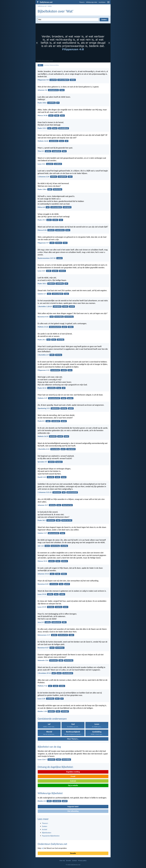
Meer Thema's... (73, 739)
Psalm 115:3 (42, 128)
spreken (48, 151)
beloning (59, 355)
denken (73, 80)
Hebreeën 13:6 (43, 660)
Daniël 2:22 (42, 477)
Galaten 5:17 (42, 533)
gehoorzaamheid (72, 492)
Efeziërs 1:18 (42, 711)
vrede (52, 243)
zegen (48, 421)
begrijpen (59, 462)
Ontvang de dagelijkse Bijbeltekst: (56, 767)
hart (61, 220)
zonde (49, 271)
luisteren (54, 177)
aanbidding (51, 103)
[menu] (108, 3)
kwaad (64, 398)
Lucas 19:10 (42, 594)
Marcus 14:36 (43, 115)
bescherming (58, 189)
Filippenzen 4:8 (43, 80)
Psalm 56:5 (42, 520)
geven (49, 220)
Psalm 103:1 (42, 284)
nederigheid (67, 207)
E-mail (73, 776)
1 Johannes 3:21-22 (45, 492)
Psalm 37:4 (42, 220)
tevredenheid (55, 370)
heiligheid (51, 284)
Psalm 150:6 (42, 103)
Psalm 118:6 (42, 189)
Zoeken (50, 6)
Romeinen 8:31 (43, 317)
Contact (74, 861)
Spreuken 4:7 (42, 462)
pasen (51, 116)
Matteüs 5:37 (42, 398)
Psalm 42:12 (42, 388)
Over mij (62, 861)
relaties (62, 686)
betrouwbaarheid (55, 327)
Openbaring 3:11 (44, 408)
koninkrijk (53, 436)
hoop (59, 388)
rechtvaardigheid (63, 80)
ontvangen (65, 711)
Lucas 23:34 (42, 607)
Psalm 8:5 (41, 421)
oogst (67, 294)
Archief (45, 829)
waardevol (51, 759)
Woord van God (67, 505)
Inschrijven (102, 2)
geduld (71, 408)
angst (50, 189)
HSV (40, 65)
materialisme (54, 141)
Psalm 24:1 (42, 340)
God (49, 128)
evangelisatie (56, 151)
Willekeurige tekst (92, 2)
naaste (56, 686)
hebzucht (51, 230)
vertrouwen (57, 492)
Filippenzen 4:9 (43, 243)
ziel (67, 141)
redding (50, 594)
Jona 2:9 (41, 622)
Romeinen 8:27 (43, 648)
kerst (57, 699)
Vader (57, 116)
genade (64, 421)
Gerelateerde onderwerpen (52, 719)
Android (73, 781)
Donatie (73, 853)
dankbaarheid (56, 622)
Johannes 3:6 (42, 90)
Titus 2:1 (41, 151)
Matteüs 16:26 (43, 141)
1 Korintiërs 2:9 (43, 355)
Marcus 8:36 (42, 230)
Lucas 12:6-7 (42, 759)
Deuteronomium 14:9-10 (47, 258)
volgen (71, 635)
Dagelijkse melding (73, 772)
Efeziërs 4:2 (42, 801)
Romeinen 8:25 (43, 584)
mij (42, 848)
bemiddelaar (60, 648)
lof (58, 103)
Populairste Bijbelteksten (51, 836)
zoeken (55, 220)
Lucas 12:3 (41, 271)
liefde (52, 355)
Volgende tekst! (73, 807)
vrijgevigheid (71, 449)
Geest (62, 90)
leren (64, 151)
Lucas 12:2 (41, 164)
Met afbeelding (73, 811)
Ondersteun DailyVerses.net (52, 844)
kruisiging (51, 607)
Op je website (73, 785)
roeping (65, 306)
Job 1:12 (41, 546)
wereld (72, 306)
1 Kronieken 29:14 (44, 673)
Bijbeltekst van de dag (49, 747)
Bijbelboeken (47, 833)
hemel (55, 128)
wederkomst (55, 408)
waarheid (53, 80)
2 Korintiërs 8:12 (44, 449)
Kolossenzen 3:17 (44, 635)
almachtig (61, 340)
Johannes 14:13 (43, 574)
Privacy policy (82, 861)
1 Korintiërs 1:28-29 (45, 306)
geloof (64, 327)
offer (64, 622)
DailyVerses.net (42, 6)
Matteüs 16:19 (43, 436)
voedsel (59, 258)
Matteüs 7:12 (42, 686)
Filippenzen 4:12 (44, 370)
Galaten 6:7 (42, 294)
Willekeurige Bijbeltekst (50, 793)
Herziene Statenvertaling (51, 65)
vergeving (59, 607)
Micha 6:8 (41, 207)
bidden (71, 327)
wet (48, 207)
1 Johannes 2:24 (44, 177)
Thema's (82, 2)
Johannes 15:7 (43, 505)
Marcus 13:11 (43, 561)
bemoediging (59, 317)
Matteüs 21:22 (43, 327)
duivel (47, 546)
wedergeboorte (53, 90)
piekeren (64, 561)
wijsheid (51, 462)
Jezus (62, 116)
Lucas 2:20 (41, 699)
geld (54, 673)
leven (62, 141)
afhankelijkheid (64, 128)
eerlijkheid (58, 164)
